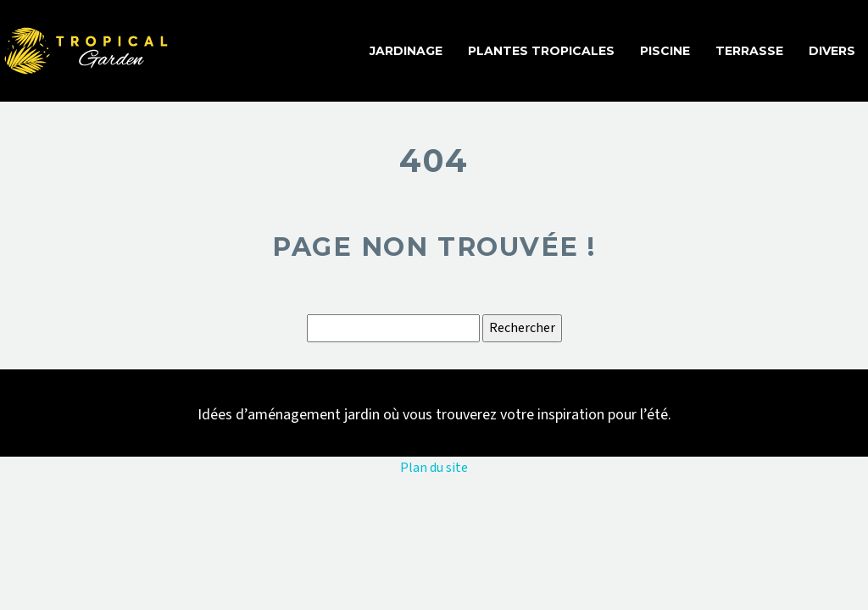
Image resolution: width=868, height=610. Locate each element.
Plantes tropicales (541, 51)
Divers (832, 51)
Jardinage (406, 51)
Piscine (665, 51)
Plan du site (434, 468)
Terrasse (749, 51)
